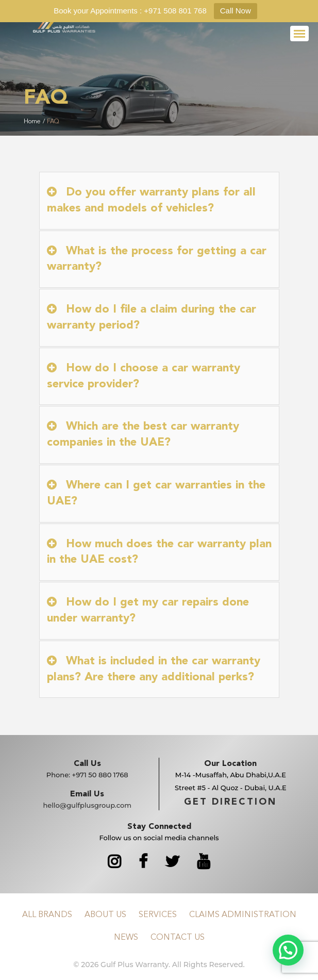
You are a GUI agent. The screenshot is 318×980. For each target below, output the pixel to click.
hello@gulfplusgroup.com (87, 805)
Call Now (236, 11)
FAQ (53, 122)
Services (158, 915)
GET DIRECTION (230, 802)
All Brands (47, 915)
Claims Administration (243, 915)
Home (32, 122)
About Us (105, 915)
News (126, 938)
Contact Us (178, 938)
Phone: (87, 775)
